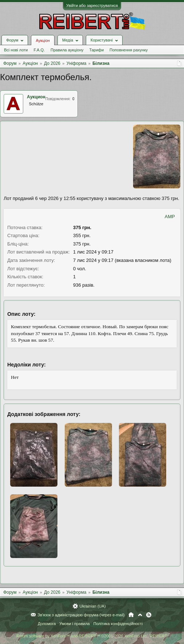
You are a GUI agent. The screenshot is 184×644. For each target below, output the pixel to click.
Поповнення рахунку (129, 50)
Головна (131, 615)
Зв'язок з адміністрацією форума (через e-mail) (81, 615)
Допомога (47, 624)
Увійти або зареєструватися (92, 5)
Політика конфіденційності (118, 624)
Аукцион (36, 97)
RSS (149, 615)
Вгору (140, 615)
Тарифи (97, 50)
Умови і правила (74, 624)
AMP (170, 217)
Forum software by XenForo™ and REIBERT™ (92, 636)
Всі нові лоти (16, 50)
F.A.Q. (39, 50)
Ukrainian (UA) (92, 606)
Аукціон (43, 40)
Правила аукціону (67, 50)
